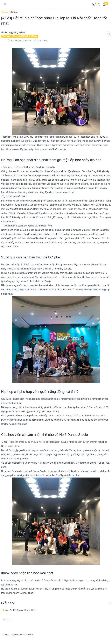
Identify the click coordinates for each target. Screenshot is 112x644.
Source (32, 639)
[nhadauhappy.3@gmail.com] (15, 32)
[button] (94, 4)
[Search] (99, 4)
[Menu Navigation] (5, 4)
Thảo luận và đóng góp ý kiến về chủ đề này (22, 36)
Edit (37, 639)
